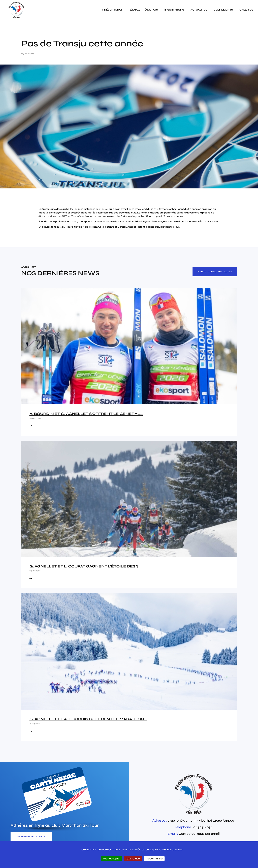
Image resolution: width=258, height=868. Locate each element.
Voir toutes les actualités (215, 272)
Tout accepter (112, 859)
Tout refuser (133, 859)
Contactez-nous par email (199, 834)
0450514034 (203, 827)
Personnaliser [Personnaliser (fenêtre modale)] (154, 859)
